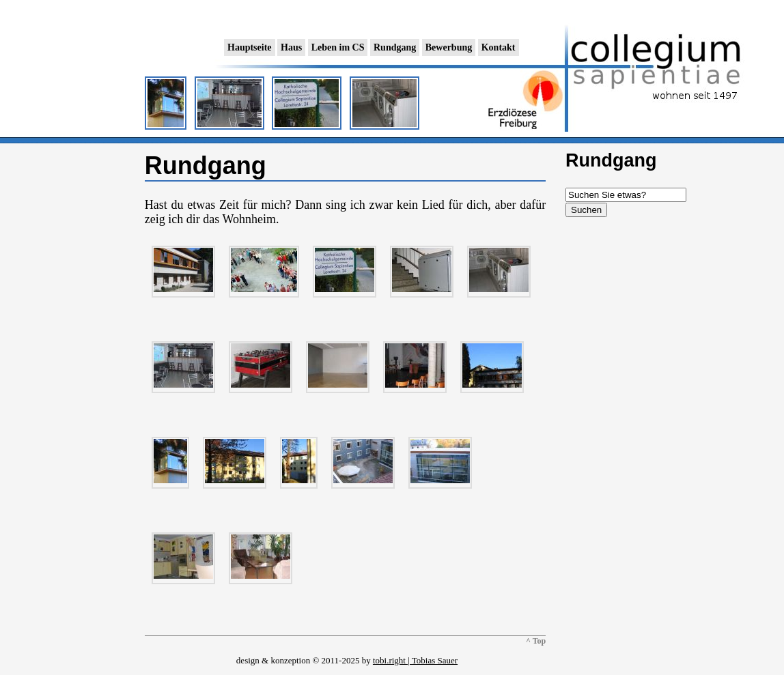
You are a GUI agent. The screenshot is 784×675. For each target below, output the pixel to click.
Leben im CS (338, 47)
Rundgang (395, 47)
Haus (291, 47)
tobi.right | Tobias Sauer (415, 660)
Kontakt (499, 47)
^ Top (536, 641)
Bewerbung (449, 47)
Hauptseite (250, 47)
